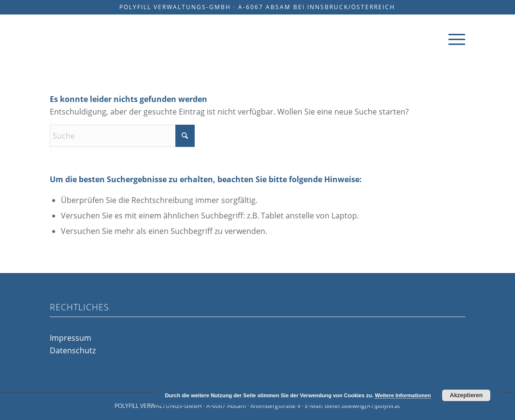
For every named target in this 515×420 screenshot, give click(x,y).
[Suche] (122, 136)
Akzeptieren (466, 395)
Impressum (71, 338)
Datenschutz (73, 350)
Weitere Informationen (403, 395)
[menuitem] (454, 39)
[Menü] (454, 39)
